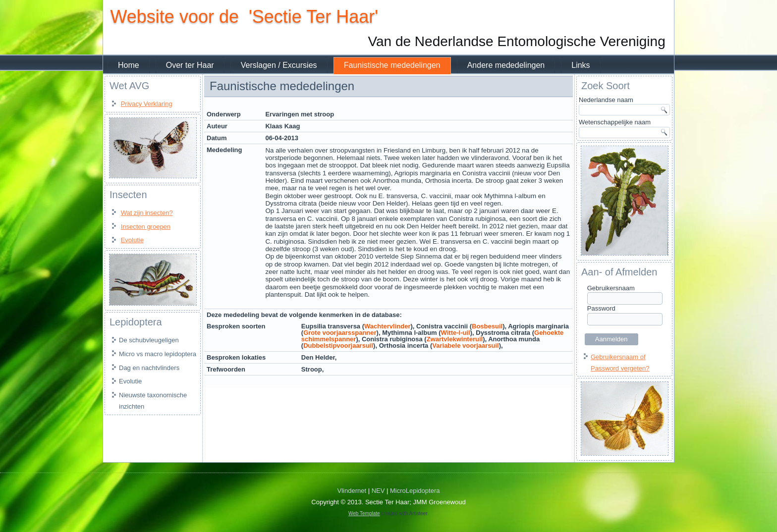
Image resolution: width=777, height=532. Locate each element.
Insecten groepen (146, 227)
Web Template (364, 514)
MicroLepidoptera (415, 491)
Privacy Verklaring (147, 104)
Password (601, 308)
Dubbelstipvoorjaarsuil (338, 346)
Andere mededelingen (506, 65)
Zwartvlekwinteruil (455, 339)
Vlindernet (352, 491)
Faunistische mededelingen (392, 65)
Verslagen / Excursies (279, 65)
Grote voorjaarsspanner (340, 333)
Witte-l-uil (456, 333)
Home (129, 65)
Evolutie (132, 240)
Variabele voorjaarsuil (465, 346)
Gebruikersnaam (611, 288)
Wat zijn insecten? (147, 213)
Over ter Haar (190, 65)
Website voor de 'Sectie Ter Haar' (244, 17)
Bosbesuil (487, 326)
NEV (378, 491)
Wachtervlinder (387, 326)
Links (581, 65)
